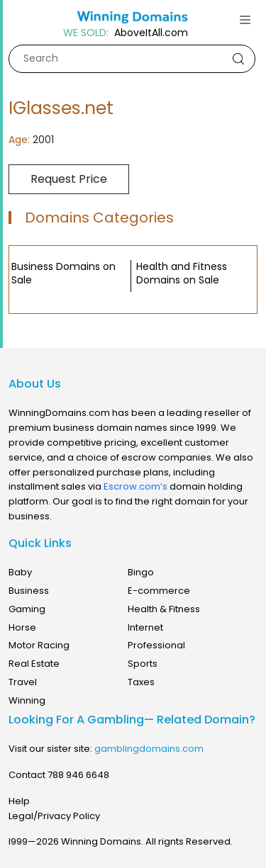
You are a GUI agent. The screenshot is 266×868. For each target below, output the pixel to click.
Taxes (141, 682)
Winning (27, 700)
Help (19, 801)
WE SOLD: (86, 33)
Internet (145, 627)
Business (29, 591)
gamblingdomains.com (149, 749)
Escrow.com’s (135, 486)
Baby (20, 572)
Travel (23, 682)
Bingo (141, 572)
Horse (22, 627)
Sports (143, 664)
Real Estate (34, 664)
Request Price (69, 179)
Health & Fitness (164, 609)
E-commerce (159, 591)
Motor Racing (39, 645)
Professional (156, 645)
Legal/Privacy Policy (54, 816)
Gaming (27, 609)
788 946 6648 (78, 775)
